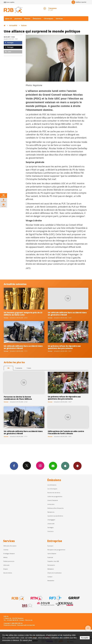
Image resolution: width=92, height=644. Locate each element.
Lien (8, 52)
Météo (5, 557)
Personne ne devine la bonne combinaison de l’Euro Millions (18, 398)
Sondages (50, 527)
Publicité (50, 557)
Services (59, 19)
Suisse (24, 25)
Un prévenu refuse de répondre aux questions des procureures (64, 347)
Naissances (51, 512)
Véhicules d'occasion (10, 546)
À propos (50, 546)
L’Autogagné (51, 520)
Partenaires (51, 565)
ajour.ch (8, 19)
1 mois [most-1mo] (29, 368)
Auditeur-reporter (79, 2)
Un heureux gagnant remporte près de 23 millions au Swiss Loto (23, 314)
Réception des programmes (56, 550)
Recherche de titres (54, 493)
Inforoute (6, 565)
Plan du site (29, 620)
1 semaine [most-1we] (19, 368)
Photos (27, 19)
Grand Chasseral (53, 500)
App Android (77, 466)
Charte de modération (55, 573)
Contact (50, 577)
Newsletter (51, 581)
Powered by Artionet (10, 625)
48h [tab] (8, 368)
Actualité (13, 25)
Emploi (6, 569)
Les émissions (52, 485)
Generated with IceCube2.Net (26, 625)
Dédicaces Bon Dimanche (56, 508)
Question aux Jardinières (55, 516)
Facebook (14, 466)
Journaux (18, 19)
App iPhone (65, 466)
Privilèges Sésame (9, 554)
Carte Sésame (52, 554)
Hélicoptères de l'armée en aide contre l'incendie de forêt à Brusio (66, 432)
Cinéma (6, 550)
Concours (50, 531)
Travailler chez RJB (53, 561)
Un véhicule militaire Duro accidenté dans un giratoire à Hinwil (67, 314)
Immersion (51, 504)
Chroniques (48, 19)
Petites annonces (9, 561)
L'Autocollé (51, 524)
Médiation (51, 569)
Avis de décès (8, 573)
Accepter (85, 638)
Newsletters (53, 466)
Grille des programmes (55, 496)
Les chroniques (52, 489)
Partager (9, 43)
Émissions (37, 19)
